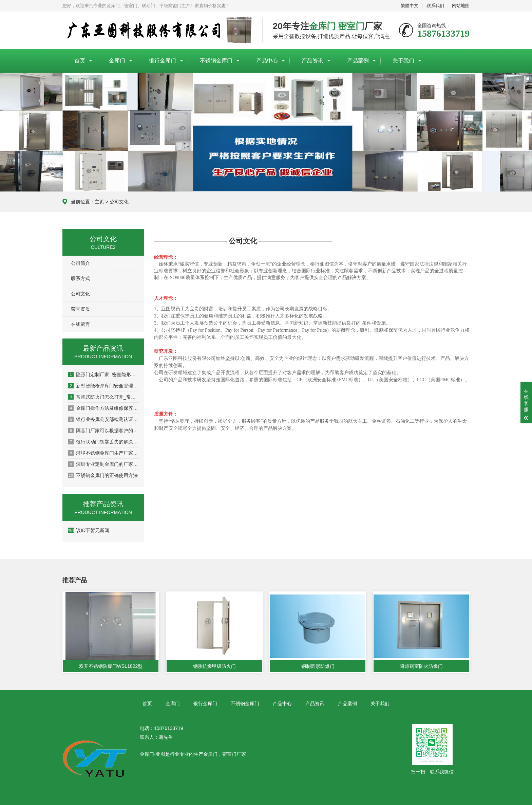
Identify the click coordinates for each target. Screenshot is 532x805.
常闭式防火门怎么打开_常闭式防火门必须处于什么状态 (103, 397)
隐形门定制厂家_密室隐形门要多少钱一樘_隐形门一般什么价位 (103, 374)
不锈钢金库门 (216, 61)
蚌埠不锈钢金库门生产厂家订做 (103, 453)
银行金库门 (163, 61)
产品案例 (358, 61)
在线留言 (80, 324)
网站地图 (461, 6)
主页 (99, 202)
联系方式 (80, 278)
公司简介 (80, 263)
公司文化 (119, 202)
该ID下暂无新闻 (89, 530)
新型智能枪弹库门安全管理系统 (103, 386)
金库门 (117, 61)
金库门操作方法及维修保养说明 (103, 408)
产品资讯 (312, 61)
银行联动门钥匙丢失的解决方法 (103, 442)
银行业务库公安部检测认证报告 (103, 419)
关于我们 (403, 61)
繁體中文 (410, 6)
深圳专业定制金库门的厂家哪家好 (103, 464)
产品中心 (267, 61)
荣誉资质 (80, 309)
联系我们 (435, 6)
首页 (80, 61)
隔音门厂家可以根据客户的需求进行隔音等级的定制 (103, 431)
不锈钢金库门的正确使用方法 (103, 475)
